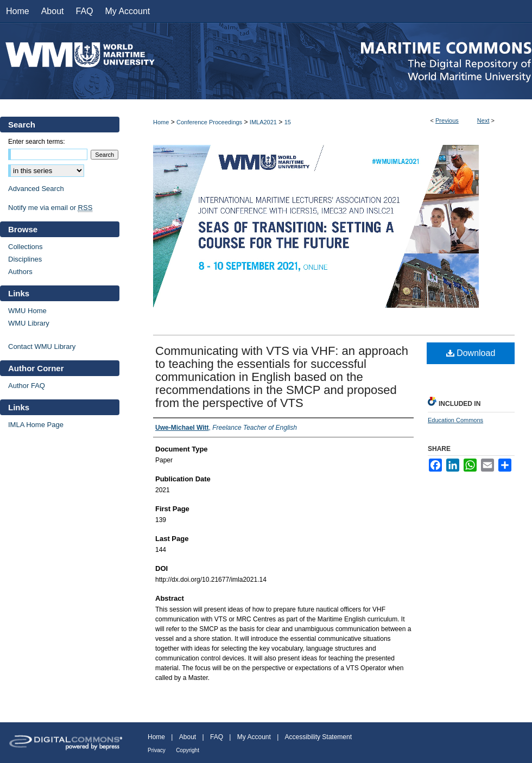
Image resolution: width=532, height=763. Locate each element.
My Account (254, 737)
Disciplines (25, 259)
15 (288, 122)
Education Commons (455, 420)
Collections (26, 247)
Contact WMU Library (42, 346)
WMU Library (29, 323)
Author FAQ (27, 386)
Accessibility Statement (318, 737)
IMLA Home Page (36, 425)
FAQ (217, 737)
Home (161, 122)
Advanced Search (36, 189)
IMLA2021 (263, 122)
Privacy (157, 750)
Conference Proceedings (209, 122)
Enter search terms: (37, 142)
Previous (447, 120)
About (188, 737)
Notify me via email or (50, 208)
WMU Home (27, 311)
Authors (20, 272)
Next (483, 120)
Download (471, 353)
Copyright (188, 750)
